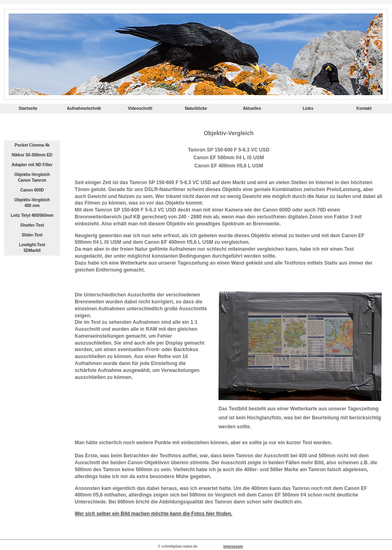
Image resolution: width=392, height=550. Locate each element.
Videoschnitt (140, 108)
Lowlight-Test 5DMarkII (32, 248)
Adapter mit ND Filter (32, 165)
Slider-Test (32, 235)
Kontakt (364, 108)
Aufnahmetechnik (84, 108)
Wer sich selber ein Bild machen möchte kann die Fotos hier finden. (154, 514)
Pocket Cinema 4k (32, 145)
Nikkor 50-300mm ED (32, 155)
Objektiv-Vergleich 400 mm (32, 203)
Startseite (28, 108)
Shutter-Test (32, 225)
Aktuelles (252, 108)
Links (308, 108)
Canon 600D (32, 190)
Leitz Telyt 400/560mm (32, 215)
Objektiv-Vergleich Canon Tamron (32, 177)
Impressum (233, 546)
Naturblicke (196, 108)
